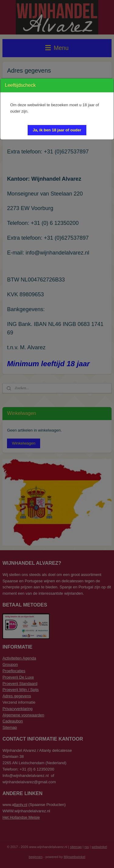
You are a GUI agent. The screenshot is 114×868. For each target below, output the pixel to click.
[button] (57, 130)
